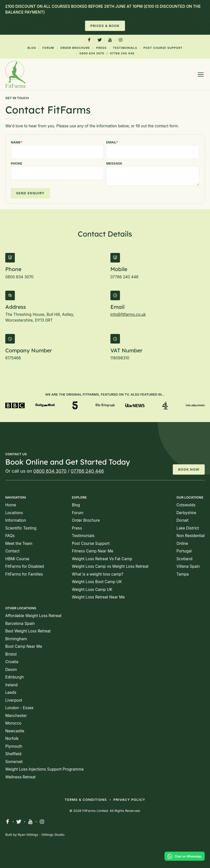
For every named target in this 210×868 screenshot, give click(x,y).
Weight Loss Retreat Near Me (98, 597)
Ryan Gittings (28, 835)
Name (17, 142)
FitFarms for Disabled (25, 566)
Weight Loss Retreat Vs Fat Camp (102, 559)
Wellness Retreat (20, 777)
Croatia (12, 662)
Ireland (11, 685)
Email (112, 142)
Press (101, 48)
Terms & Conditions (86, 800)
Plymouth (14, 746)
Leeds (11, 692)
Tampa (183, 574)
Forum (48, 48)
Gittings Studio (53, 835)
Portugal (184, 551)
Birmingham (16, 639)
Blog (32, 48)
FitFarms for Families (24, 574)
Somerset (14, 762)
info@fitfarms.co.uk (128, 314)
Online (182, 543)
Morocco (13, 723)
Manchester (16, 716)
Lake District (188, 528)
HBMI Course (17, 559)
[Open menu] (201, 74)
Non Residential (191, 536)
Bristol (11, 654)
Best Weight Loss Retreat (28, 631)
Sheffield (13, 754)
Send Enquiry (30, 193)
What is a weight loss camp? (98, 574)
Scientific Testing (21, 528)
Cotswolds (186, 505)
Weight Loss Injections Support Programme (45, 769)
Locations (14, 513)
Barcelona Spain (20, 624)
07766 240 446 (122, 53)
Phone (17, 163)
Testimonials (125, 48)
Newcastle (15, 731)
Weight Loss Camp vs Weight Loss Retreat (110, 566)
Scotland (184, 559)
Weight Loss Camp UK (92, 590)
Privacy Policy (129, 800)
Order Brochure (75, 48)
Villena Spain (188, 566)
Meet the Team (19, 543)
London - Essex (19, 708)
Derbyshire (186, 513)
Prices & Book (105, 26)
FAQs (10, 536)
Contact (12, 551)
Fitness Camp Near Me (93, 551)
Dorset (183, 520)
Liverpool (14, 700)
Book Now (189, 469)
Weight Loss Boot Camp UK (97, 582)
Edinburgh (15, 677)
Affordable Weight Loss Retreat (33, 616)
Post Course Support (163, 48)
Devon (11, 670)
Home (11, 505)
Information (16, 520)
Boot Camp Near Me (24, 646)
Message (114, 163)
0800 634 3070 (92, 53)
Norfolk (12, 739)
